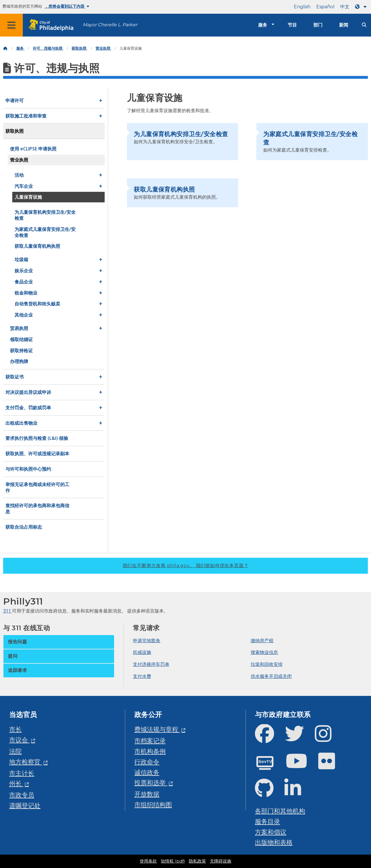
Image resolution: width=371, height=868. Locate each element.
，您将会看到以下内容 (67, 6)
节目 (292, 25)
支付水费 (142, 676)
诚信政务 (147, 772)
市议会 (19, 740)
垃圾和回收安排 (267, 664)
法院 (15, 751)
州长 (16, 783)
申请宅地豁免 (147, 641)
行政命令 (147, 762)
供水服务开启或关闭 (271, 676)
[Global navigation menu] (11, 25)
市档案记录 (150, 741)
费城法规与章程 (157, 729)
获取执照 (79, 48)
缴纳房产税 (262, 641)
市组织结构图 (153, 804)
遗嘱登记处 (25, 805)
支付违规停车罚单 (151, 664)
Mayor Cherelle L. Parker (110, 25)
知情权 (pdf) (173, 861)
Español (325, 7)
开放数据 (147, 794)
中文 (345, 7)
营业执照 (103, 48)
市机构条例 (150, 751)
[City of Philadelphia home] (53, 25)
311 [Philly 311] (8, 611)
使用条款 (148, 861)
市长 (15, 729)
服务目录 (267, 821)
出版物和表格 (274, 842)
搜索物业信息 (264, 652)
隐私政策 (197, 861)
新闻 (344, 25)
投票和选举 (151, 783)
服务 (263, 25)
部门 (318, 25)
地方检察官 (26, 762)
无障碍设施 (221, 861)
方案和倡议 (271, 832)
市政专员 (22, 795)
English (302, 7)
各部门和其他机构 (280, 811)
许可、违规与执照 (48, 48)
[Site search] (364, 25)
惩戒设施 (142, 652)
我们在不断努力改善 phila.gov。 (186, 566)
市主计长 (22, 773)
